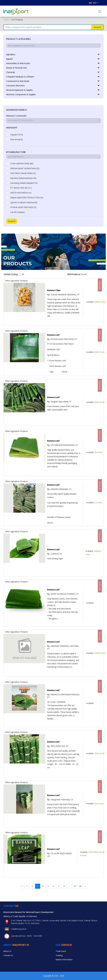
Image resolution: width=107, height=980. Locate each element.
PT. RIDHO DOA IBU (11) (21, 188)
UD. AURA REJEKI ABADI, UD (60, 855)
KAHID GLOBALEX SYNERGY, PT (63, 594)
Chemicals (11, 72)
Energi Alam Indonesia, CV (60, 800)
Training (59, 955)
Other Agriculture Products (16, 281)
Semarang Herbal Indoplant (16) (24, 183)
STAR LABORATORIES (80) (22, 163)
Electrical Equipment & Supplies (19, 90)
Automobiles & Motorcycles (18, 63)
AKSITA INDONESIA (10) (21, 193)
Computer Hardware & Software (20, 77)
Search (97, 27)
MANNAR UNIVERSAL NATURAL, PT (63, 647)
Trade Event (61, 951)
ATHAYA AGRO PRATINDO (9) (23, 207)
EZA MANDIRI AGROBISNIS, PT (63, 445)
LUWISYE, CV (54, 554)
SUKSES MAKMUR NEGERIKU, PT (63, 295)
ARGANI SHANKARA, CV (59, 489)
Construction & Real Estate (18, 81)
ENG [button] (93, 3)
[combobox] (53, 121)
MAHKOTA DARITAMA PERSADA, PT (63, 696)
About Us (7, 951)
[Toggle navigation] (100, 11)
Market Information (64, 960)
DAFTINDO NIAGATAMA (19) (23, 173)
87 (75, 886)
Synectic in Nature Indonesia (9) (24, 202)
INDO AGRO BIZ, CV (58, 746)
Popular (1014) (17, 135)
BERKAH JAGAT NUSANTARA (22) (25, 168)
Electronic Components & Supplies (21, 94)
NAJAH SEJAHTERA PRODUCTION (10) (27, 198)
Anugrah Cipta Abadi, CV (59, 402)
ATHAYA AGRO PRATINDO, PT (62, 339)
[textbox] (53, 120)
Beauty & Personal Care (16, 68)
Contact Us (8, 955)
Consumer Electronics (15, 86)
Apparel (9, 59)
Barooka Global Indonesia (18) (23, 178)
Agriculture (11, 54)
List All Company (17, 212)
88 (80, 886)
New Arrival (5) (17, 139)
